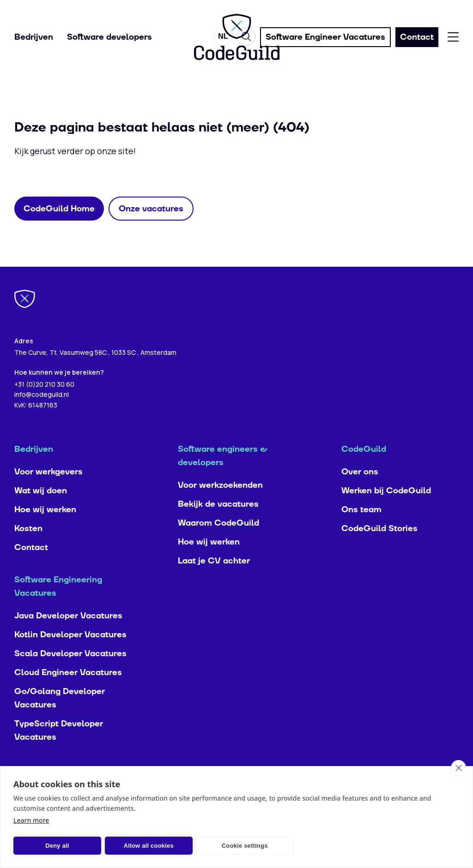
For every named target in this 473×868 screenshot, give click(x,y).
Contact (31, 566)
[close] (458, 768)
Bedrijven (34, 37)
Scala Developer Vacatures (70, 672)
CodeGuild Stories (379, 547)
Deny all (57, 846)
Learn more (31, 820)
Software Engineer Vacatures (325, 37)
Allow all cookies (149, 846)
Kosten (28, 547)
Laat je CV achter (214, 579)
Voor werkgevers (49, 490)
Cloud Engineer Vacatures (68, 691)
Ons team (361, 528)
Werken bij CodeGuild (386, 509)
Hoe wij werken (45, 528)
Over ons (360, 490)
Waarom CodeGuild (218, 542)
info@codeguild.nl (42, 413)
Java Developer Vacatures (68, 634)
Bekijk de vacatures (218, 523)
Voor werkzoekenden (220, 504)
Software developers (109, 37)
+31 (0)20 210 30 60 (44, 402)
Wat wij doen (41, 509)
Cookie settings (245, 846)
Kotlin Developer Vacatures (70, 653)
